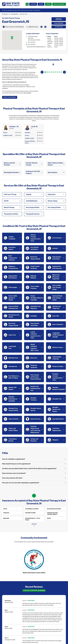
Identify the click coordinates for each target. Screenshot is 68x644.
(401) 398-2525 (27, 93)
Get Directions (57, 26)
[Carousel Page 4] (51, 68)
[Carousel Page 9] (61, 68)
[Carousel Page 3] (49, 68)
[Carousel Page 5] (53, 68)
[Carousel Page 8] (59, 68)
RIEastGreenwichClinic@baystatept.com (36, 47)
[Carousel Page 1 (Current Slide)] (45, 68)
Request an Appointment (59, 19)
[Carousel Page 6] (55, 68)
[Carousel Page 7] (57, 68)
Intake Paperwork (57, 23)
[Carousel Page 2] (47, 68)
